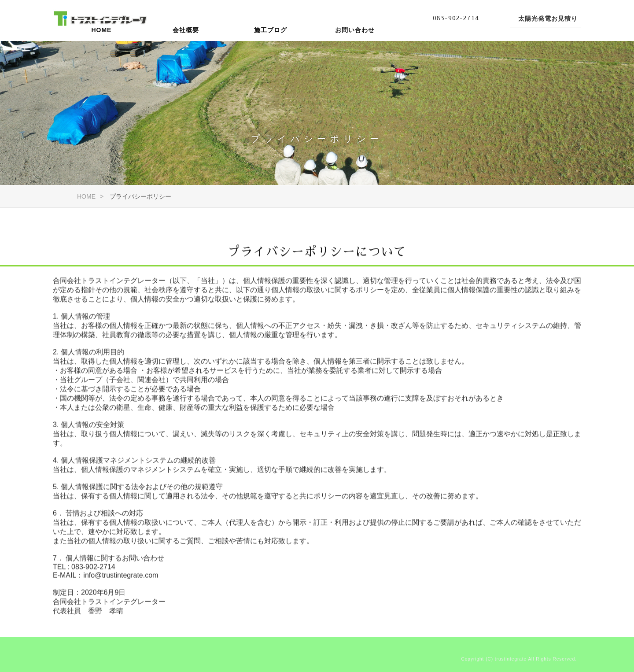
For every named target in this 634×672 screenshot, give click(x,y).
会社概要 (186, 51)
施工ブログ (271, 51)
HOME (101, 51)
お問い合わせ (355, 51)
